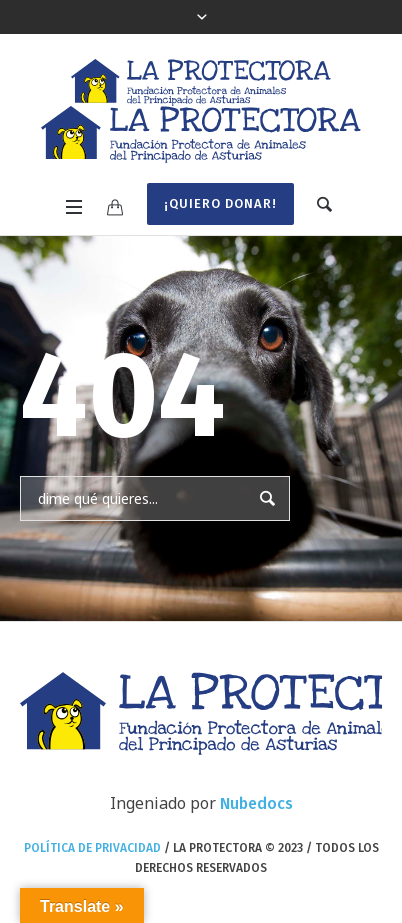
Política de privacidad (92, 848)
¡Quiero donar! (220, 203)
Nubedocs (256, 803)
